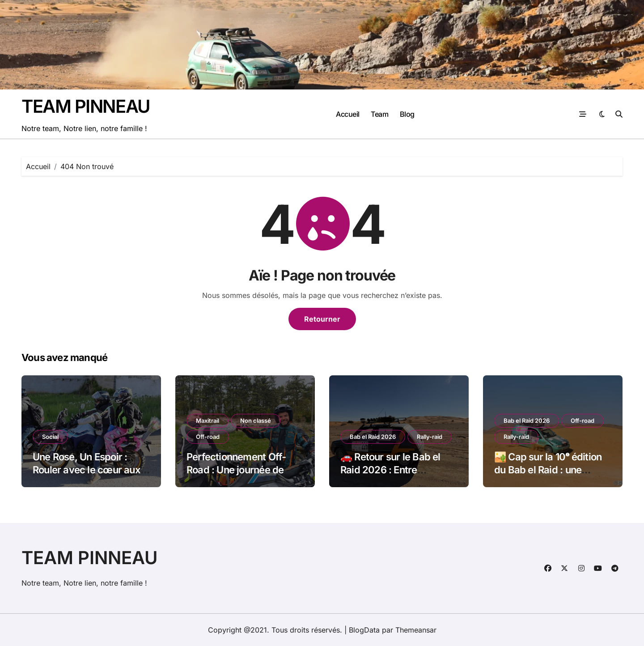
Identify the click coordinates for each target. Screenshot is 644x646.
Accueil (348, 114)
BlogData (364, 630)
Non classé (256, 421)
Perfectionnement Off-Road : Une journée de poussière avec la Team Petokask (239, 476)
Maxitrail (208, 421)
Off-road (208, 437)
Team (379, 114)
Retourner (322, 319)
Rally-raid (430, 437)
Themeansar (416, 630)
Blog (407, 114)
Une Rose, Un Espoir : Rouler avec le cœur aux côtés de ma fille (87, 470)
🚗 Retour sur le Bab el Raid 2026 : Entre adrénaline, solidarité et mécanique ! (392, 476)
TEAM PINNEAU (86, 106)
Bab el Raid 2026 (373, 437)
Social (50, 437)
